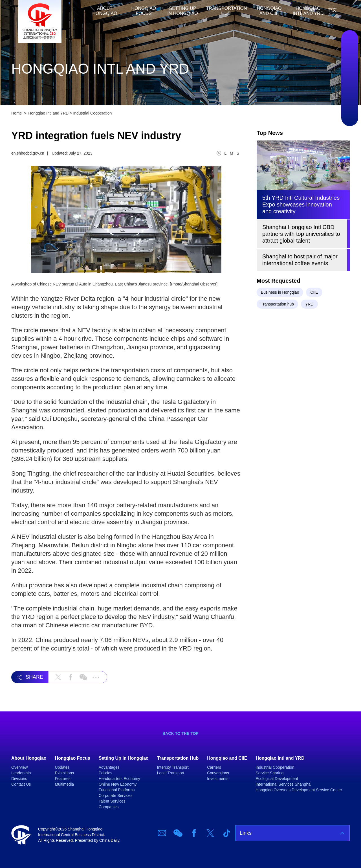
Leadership (21, 773)
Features (62, 779)
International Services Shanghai (283, 784)
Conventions (218, 773)
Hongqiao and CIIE (269, 11)
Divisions (19, 779)
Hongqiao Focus (144, 11)
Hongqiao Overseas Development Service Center (299, 790)
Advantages (109, 767)
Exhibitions (64, 773)
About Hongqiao (105, 11)
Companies (109, 807)
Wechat (350, 61)
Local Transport (171, 773)
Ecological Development (277, 779)
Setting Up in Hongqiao (182, 11)
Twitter (350, 95)
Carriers (214, 767)
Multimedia (64, 784)
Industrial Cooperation (92, 113)
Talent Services (112, 801)
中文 (332, 10)
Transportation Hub (227, 11)
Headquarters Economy (119, 779)
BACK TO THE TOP (180, 733)
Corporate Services (116, 796)
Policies (105, 773)
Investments (218, 779)
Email (350, 44)
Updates (62, 767)
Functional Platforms (117, 790)
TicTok (350, 112)
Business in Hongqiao (280, 292)
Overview (19, 767)
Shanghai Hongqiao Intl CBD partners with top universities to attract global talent (301, 234)
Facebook (350, 78)
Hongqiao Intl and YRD (308, 11)
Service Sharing (269, 773)
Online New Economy (118, 784)
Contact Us (21, 784)
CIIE (314, 292)
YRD (309, 304)
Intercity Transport (173, 767)
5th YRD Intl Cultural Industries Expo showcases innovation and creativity (301, 205)
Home (82, 11)
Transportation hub (277, 304)
